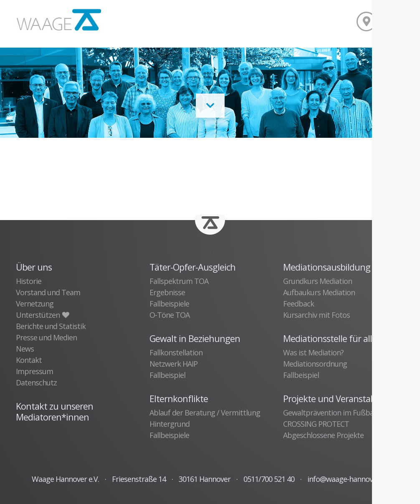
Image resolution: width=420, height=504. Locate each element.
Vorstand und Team (48, 292)
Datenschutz (36, 382)
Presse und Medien (46, 337)
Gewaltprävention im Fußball (330, 413)
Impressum (34, 371)
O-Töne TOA (170, 315)
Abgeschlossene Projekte (323, 435)
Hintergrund (170, 424)
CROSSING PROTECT (316, 424)
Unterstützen (42, 315)
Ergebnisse (167, 292)
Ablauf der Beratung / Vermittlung (205, 413)
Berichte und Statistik (51, 326)
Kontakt (29, 360)
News (25, 349)
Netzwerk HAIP (173, 364)
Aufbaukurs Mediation (319, 292)
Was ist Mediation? (313, 352)
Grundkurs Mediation (318, 281)
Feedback (299, 304)
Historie (29, 281)
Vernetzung (35, 304)
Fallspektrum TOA (179, 281)
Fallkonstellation (176, 352)
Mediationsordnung (315, 364)
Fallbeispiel (167, 375)
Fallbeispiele (169, 304)
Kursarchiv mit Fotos (316, 315)
